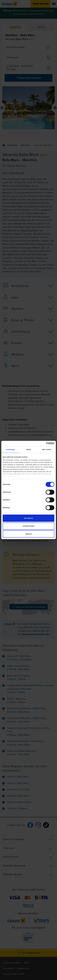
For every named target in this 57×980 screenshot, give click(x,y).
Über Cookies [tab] (47, 450)
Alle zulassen (28, 518)
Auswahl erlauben (28, 526)
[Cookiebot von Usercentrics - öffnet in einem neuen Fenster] (41, 444)
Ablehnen (28, 534)
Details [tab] (28, 450)
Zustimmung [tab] (10, 450)
